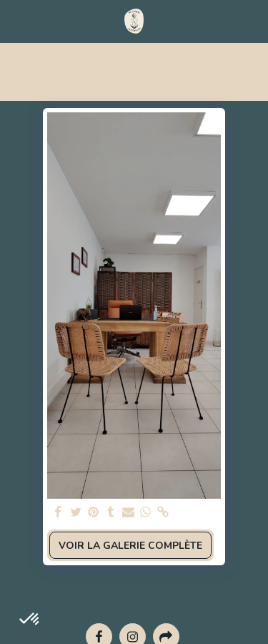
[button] (16, 20)
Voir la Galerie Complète (130, 546)
